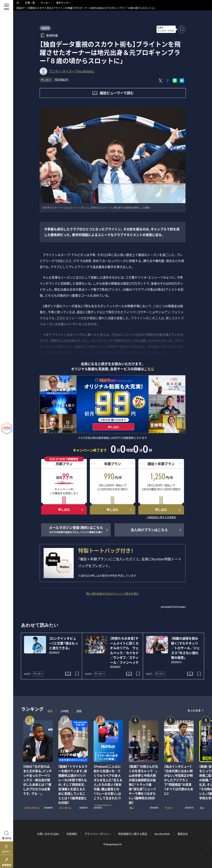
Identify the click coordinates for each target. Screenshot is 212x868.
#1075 (45, 28)
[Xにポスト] (161, 81)
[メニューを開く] (7, 7)
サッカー (45, 3)
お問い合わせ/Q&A (48, 834)
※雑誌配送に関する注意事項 (161, 517)
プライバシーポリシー (98, 834)
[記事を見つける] (7, 835)
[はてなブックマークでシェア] (182, 81)
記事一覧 (30, 3)
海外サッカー (63, 3)
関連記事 (207, 850)
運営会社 (183, 834)
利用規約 (72, 834)
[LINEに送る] (175, 81)
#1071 (149, 674)
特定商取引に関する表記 (133, 834)
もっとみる (194, 710)
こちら (149, 369)
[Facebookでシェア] (168, 81)
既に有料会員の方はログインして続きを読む (113, 594)
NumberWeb (162, 834)
